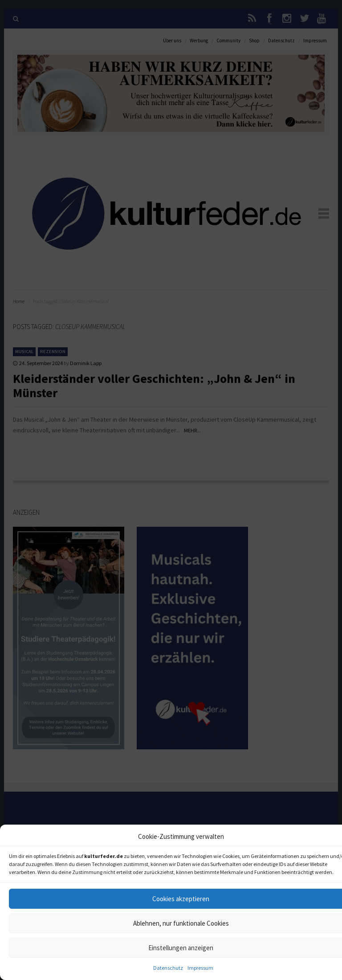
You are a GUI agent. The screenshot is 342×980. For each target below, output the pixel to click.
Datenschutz (168, 968)
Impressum (200, 968)
